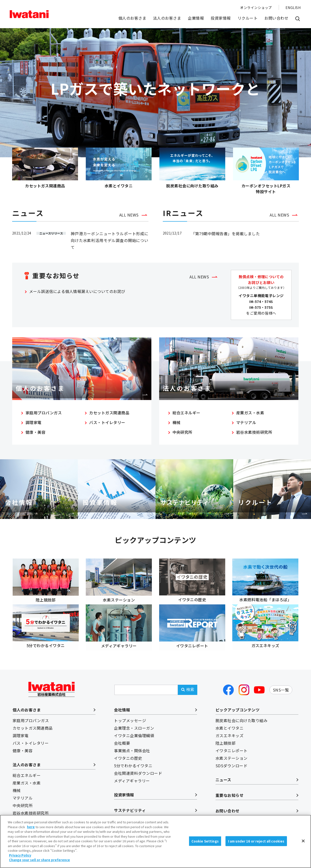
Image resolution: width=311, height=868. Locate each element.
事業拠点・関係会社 (132, 746)
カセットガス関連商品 (109, 416)
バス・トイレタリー (107, 425)
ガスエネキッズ (229, 731)
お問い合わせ (276, 18)
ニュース (223, 775)
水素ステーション (232, 753)
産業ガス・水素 (250, 416)
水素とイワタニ (229, 723)
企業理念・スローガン (134, 723)
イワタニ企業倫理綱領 (134, 731)
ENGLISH (293, 8)
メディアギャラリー (132, 776)
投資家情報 (221, 18)
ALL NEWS (129, 217)
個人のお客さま (132, 18)
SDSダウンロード (231, 761)
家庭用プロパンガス (44, 416)
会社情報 (122, 705)
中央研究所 (182, 435)
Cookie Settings (205, 855)
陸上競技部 (225, 738)
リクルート (248, 18)
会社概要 (122, 738)
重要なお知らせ (229, 790)
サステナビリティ (130, 805)
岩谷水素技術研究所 (254, 435)
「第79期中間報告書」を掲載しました (226, 235)
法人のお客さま (167, 18)
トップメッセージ (130, 716)
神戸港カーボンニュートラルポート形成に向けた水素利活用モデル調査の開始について (110, 242)
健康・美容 (35, 435)
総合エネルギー (186, 416)
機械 (177, 425)
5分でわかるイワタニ (133, 761)
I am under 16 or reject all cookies (256, 855)
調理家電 (34, 425)
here (31, 841)
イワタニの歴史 (128, 753)
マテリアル (246, 425)
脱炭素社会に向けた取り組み (242, 716)
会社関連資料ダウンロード (138, 768)
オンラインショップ (256, 8)
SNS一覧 (281, 685)
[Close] (303, 855)
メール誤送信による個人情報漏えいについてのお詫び (77, 293)
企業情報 (196, 18)
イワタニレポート (232, 746)
